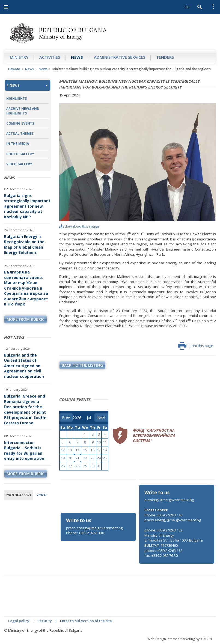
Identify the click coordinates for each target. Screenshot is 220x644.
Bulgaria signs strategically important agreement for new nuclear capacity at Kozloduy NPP (27, 206)
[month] (91, 418)
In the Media (18, 144)
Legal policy (19, 621)
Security (45, 621)
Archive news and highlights (23, 111)
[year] (77, 418)
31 (99, 466)
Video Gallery (19, 164)
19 (63, 458)
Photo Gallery (20, 154)
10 (99, 442)
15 (85, 450)
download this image (79, 226)
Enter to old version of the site (86, 621)
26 (63, 466)
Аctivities (50, 57)
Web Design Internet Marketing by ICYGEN (180, 639)
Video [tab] (41, 495)
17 (99, 450)
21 (78, 458)
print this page (195, 346)
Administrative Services (120, 57)
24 (99, 458)
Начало (14, 69)
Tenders (165, 57)
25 (105, 458)
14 (78, 450)
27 (70, 466)
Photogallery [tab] (18, 495)
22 (85, 458)
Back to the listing (82, 365)
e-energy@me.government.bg (169, 500)
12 (63, 450)
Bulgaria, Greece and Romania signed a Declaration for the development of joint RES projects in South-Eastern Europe (25, 409)
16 (93, 450)
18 (105, 450)
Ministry (19, 57)
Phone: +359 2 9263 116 (85, 533)
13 (70, 450)
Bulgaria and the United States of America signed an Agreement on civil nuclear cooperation (24, 366)
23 (93, 458)
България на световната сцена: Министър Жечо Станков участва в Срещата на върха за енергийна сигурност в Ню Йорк (26, 288)
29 (85, 466)
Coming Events (20, 123)
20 (70, 458)
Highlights (17, 98)
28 (78, 466)
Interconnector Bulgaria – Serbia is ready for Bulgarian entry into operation (24, 451)
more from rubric (26, 319)
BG (187, 7)
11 (105, 442)
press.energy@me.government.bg (94, 528)
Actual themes (20, 133)
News (77, 57)
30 (93, 466)
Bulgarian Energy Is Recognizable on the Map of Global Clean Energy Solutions (24, 245)
